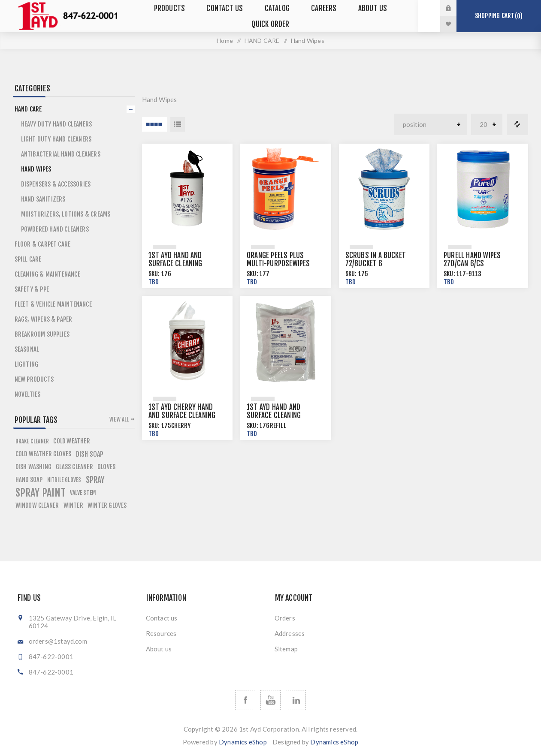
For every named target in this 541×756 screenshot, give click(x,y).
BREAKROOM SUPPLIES (42, 334)
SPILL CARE (28, 259)
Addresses (290, 633)
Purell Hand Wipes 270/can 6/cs (472, 259)
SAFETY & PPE (32, 289)
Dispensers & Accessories (56, 184)
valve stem (83, 492)
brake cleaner (32, 441)
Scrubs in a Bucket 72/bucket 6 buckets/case (376, 264)
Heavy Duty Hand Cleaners (57, 124)
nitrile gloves (64, 480)
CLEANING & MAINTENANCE (47, 274)
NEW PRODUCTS (34, 379)
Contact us (162, 618)
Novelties (28, 394)
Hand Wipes (36, 169)
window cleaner (37, 505)
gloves (106, 467)
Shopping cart (499, 16)
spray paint (41, 493)
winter (73, 505)
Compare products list (517, 124)
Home (225, 41)
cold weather (71, 441)
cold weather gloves (44, 454)
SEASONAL (27, 349)
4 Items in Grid (154, 124)
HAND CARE (262, 41)
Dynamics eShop (243, 742)
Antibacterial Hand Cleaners (61, 154)
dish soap (90, 454)
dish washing (33, 467)
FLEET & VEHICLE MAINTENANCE (53, 304)
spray (95, 480)
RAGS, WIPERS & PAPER (44, 319)
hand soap (29, 480)
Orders (285, 618)
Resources (161, 633)
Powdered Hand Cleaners (55, 229)
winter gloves (107, 505)
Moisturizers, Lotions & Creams (66, 214)
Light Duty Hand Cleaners (56, 139)
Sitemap (286, 649)
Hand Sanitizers (43, 199)
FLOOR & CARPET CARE (43, 244)
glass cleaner (74, 467)
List (178, 124)
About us (159, 649)
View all (119, 419)
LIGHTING (27, 364)
